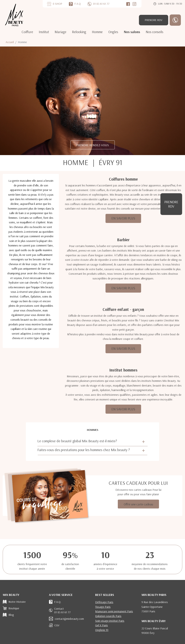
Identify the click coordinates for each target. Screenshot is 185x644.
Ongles (113, 32)
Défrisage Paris (104, 602)
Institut (44, 32)
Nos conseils (155, 32)
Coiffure (27, 32)
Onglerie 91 (102, 630)
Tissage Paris (103, 607)
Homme (97, 32)
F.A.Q (78, 4)
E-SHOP (57, 4)
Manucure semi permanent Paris (114, 611)
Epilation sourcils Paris (108, 616)
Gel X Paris (102, 625)
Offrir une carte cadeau (138, 504)
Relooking (79, 32)
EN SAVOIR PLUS (123, 218)
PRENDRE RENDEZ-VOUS (93, 145)
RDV (154, 20)
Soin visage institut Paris (110, 621)
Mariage (61, 32)
